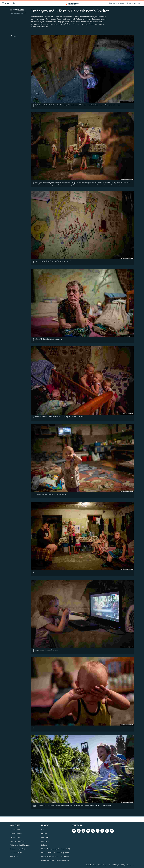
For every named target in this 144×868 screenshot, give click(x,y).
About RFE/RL (15, 830)
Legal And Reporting (17, 849)
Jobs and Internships (17, 841)
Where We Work (16, 834)
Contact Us (14, 857)
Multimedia (45, 841)
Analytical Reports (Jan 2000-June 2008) (55, 857)
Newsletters (45, 838)
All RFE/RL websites (133, 3)
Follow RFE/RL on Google (116, 3)
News (43, 830)
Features (44, 834)
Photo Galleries (17, 10)
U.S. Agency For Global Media (20, 845)
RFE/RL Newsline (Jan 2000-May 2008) (55, 853)
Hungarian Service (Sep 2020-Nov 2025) (55, 860)
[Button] (14, 37)
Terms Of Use (15, 838)
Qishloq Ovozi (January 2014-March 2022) (55, 849)
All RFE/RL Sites (16, 853)
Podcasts (44, 845)
